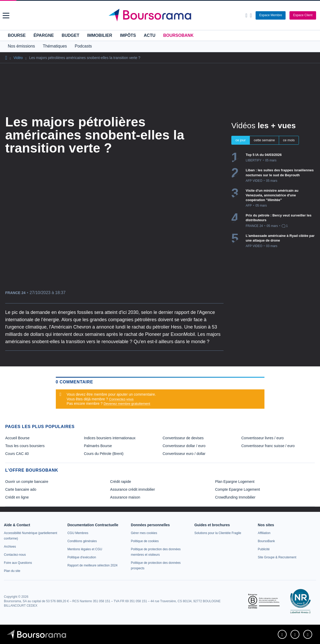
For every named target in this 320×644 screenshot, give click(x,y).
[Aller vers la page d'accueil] (161, 15)
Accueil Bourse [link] (17, 438)
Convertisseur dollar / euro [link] (184, 446)
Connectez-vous (121, 399)
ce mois (289, 140)
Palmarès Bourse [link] (98, 446)
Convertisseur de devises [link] (183, 438)
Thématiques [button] (55, 46)
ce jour (241, 140)
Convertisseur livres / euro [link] (262, 438)
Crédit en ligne (17, 497)
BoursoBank (178, 35)
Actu (149, 35)
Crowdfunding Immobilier (235, 497)
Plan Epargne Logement (235, 482)
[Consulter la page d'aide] (251, 15)
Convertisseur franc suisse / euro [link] (268, 446)
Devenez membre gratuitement (127, 404)
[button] (6, 16)
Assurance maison (125, 497)
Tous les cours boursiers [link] (25, 446)
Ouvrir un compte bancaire (27, 482)
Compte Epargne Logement (238, 489)
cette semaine (264, 140)
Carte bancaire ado (21, 489)
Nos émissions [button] (21, 46)
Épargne (44, 35)
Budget (70, 35)
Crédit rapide (120, 482)
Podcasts (83, 46)
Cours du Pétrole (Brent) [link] (104, 454)
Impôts (128, 35)
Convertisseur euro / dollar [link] (184, 454)
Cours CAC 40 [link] (17, 454)
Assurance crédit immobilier (132, 489)
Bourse (17, 35)
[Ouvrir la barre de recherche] (246, 15)
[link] (10, 547)
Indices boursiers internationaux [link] (110, 438)
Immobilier (100, 35)
